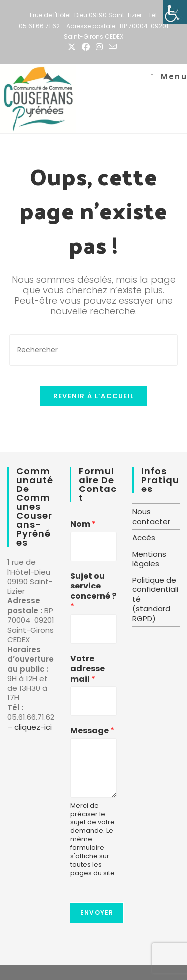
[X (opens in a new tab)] (73, 47)
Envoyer (97, 913)
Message (92, 731)
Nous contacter (151, 517)
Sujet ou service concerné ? (93, 592)
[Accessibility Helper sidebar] (175, 12)
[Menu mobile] (169, 76)
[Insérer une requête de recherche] (94, 350)
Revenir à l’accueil (94, 396)
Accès (144, 538)
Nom (83, 525)
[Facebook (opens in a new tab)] (86, 47)
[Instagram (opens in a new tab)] (99, 47)
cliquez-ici (33, 727)
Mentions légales (149, 559)
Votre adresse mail (88, 669)
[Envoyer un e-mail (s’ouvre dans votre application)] (113, 47)
